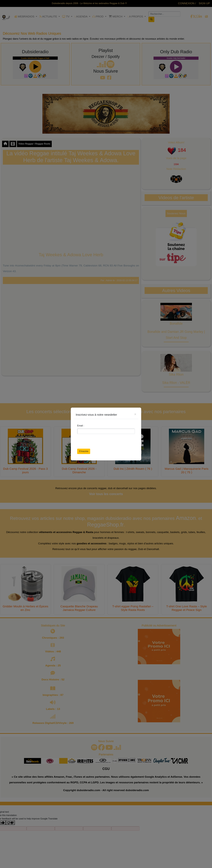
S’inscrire (84, 451)
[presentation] (99, 442)
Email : (81, 426)
